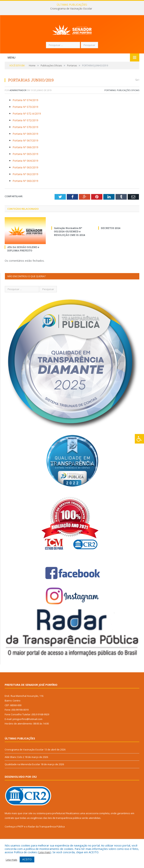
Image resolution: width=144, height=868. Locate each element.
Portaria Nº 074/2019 (25, 114)
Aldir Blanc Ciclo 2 (14, 771)
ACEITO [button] (27, 859)
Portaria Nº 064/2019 (25, 174)
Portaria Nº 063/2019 (25, 181)
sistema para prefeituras (51, 827)
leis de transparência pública (64, 832)
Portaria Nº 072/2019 (25, 134)
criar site (28, 827)
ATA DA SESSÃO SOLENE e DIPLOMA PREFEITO (23, 262)
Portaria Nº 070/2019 (25, 141)
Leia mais (44, 852)
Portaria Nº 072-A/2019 (27, 127)
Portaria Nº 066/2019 (25, 161)
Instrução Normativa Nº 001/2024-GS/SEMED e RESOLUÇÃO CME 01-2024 (70, 245)
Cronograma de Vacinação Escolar (71, 9)
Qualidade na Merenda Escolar (22, 778)
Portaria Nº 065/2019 (25, 168)
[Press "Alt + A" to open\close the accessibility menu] (139, 439)
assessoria (92, 827)
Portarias (110, 104)
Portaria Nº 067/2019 (25, 154)
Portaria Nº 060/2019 (25, 194)
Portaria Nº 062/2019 (25, 188)
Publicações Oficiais (128, 104)
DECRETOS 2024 (111, 242)
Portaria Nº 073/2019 (25, 120)
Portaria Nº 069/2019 (25, 147)
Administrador (18, 104)
